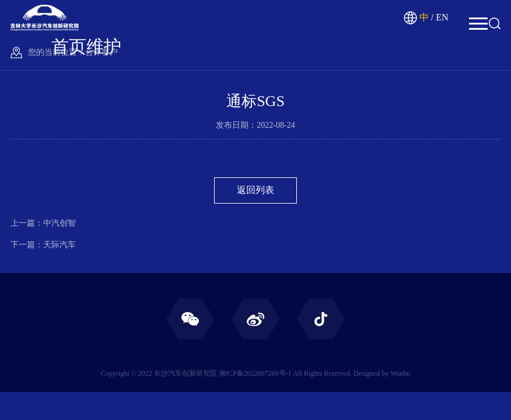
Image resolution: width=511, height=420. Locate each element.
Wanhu (400, 373)
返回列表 (256, 190)
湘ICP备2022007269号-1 (255, 373)
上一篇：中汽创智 (43, 223)
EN (442, 17)
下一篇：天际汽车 (43, 245)
